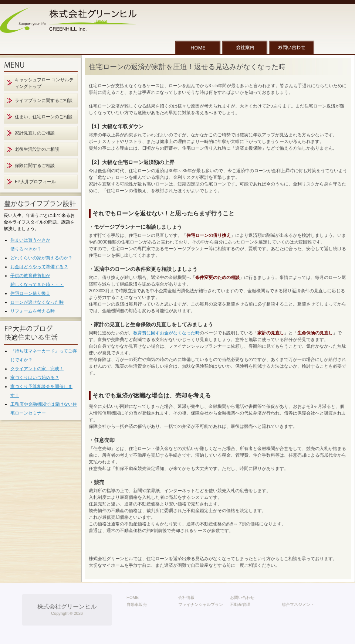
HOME (198, 47)
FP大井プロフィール (35, 182)
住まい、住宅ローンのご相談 (44, 117)
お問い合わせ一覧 (292, 47)
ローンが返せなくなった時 (37, 302)
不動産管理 (240, 604)
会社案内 (245, 47)
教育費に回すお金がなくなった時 (166, 333)
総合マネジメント (298, 604)
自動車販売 (137, 604)
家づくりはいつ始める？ (35, 378)
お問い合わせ (242, 597)
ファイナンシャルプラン (201, 604)
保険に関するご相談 (35, 166)
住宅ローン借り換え (30, 293)
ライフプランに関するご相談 (44, 100)
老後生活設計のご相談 (37, 149)
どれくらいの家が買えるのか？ (41, 258)
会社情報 (186, 597)
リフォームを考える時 (33, 311)
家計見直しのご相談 (35, 133)
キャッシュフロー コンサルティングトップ (44, 83)
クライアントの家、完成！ (37, 369)
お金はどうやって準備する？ (39, 267)
